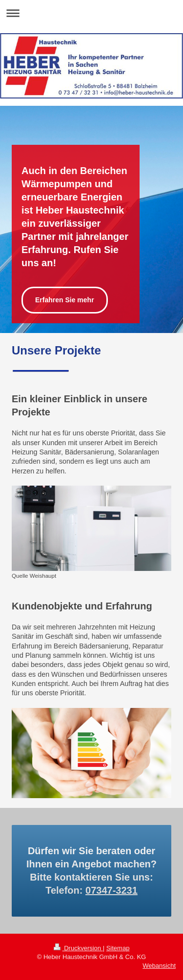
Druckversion (78, 948)
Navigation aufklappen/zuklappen (91, 13)
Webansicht (159, 966)
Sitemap (118, 948)
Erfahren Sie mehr (65, 300)
